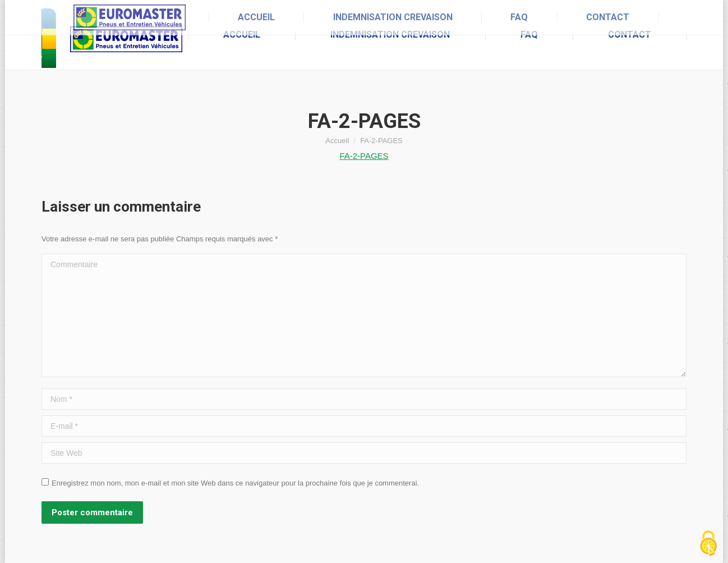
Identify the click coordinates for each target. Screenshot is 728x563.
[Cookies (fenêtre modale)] (708, 544)
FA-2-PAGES (364, 156)
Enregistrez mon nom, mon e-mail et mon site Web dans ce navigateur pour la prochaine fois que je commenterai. (235, 483)
